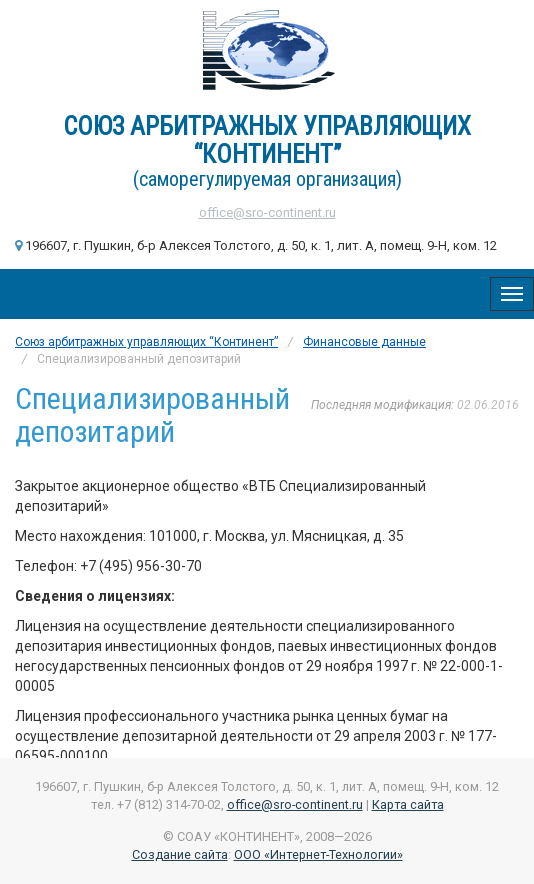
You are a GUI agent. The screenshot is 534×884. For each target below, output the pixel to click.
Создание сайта (180, 854)
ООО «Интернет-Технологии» (318, 854)
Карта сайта (408, 804)
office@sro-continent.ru (267, 212)
